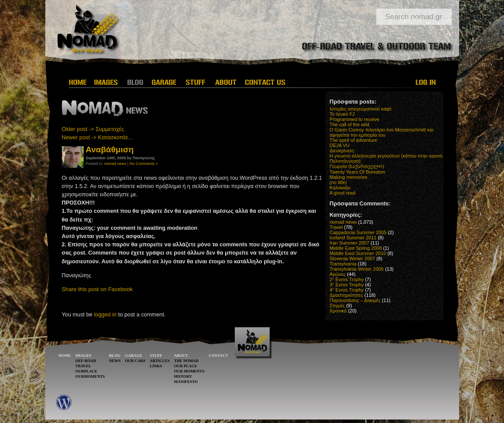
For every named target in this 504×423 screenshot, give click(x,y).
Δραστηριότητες (347, 295)
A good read (343, 193)
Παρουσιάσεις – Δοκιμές (355, 300)
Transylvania (343, 264)
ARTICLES (160, 361)
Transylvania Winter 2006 (357, 269)
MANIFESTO (186, 382)
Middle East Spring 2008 (356, 248)
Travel (336, 227)
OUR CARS (135, 361)
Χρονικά (338, 311)
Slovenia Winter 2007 (353, 258)
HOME (65, 356)
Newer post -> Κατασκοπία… (98, 137)
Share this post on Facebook (97, 289)
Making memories (349, 177)
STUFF (156, 356)
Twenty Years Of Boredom (358, 172)
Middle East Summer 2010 (358, 253)
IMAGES (83, 356)
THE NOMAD (186, 361)
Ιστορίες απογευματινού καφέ (361, 109)
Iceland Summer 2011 (353, 238)
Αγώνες (338, 274)
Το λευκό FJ (342, 114)
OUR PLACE (185, 366)
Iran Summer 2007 (350, 243)
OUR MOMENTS (189, 371)
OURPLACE (86, 371)
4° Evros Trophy (347, 290)
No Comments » (144, 164)
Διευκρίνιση (342, 151)
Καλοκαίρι (340, 188)
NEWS (115, 361)
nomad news (115, 164)
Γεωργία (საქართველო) (357, 166)
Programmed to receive (355, 119)
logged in (105, 314)
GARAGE (134, 356)
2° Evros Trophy (347, 279)
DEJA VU (340, 145)
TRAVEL (83, 366)
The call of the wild (350, 124)
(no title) (338, 182)
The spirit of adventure (353, 140)
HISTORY (183, 376)
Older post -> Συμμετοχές (93, 129)
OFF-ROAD (86, 361)
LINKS (156, 366)
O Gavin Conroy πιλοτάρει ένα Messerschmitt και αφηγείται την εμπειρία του (382, 132)
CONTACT (218, 356)
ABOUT (181, 356)
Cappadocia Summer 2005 (358, 232)
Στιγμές (337, 305)
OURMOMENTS (90, 376)
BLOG (115, 356)
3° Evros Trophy (347, 285)
